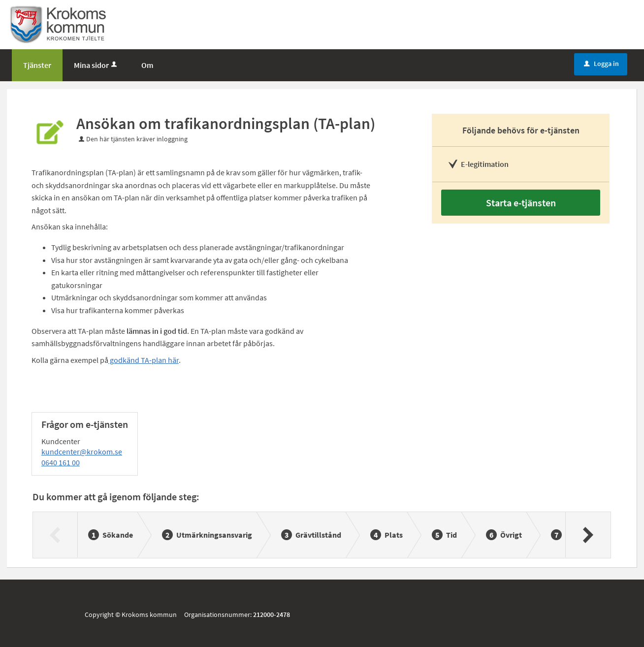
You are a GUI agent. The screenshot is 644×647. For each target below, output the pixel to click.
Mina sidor (96, 65)
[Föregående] (55, 535)
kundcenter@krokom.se (82, 452)
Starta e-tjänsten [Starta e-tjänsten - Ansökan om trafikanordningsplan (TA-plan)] (521, 203)
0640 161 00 (61, 462)
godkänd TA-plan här (144, 360)
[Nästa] (588, 535)
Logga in (601, 64)
